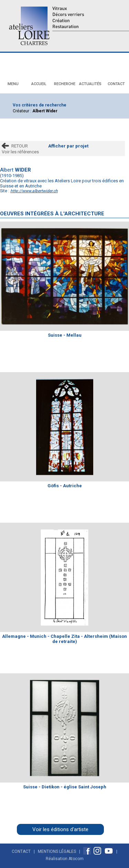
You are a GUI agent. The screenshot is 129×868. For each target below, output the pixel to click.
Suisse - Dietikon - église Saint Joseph (65, 787)
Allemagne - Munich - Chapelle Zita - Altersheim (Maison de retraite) (64, 639)
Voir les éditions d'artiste (60, 829)
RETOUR (20, 146)
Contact (116, 84)
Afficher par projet (68, 146)
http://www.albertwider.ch (34, 191)
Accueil (39, 84)
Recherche (65, 84)
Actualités (90, 84)
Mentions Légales (57, 851)
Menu (13, 84)
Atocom (76, 859)
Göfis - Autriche (65, 486)
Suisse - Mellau (65, 335)
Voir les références (20, 152)
